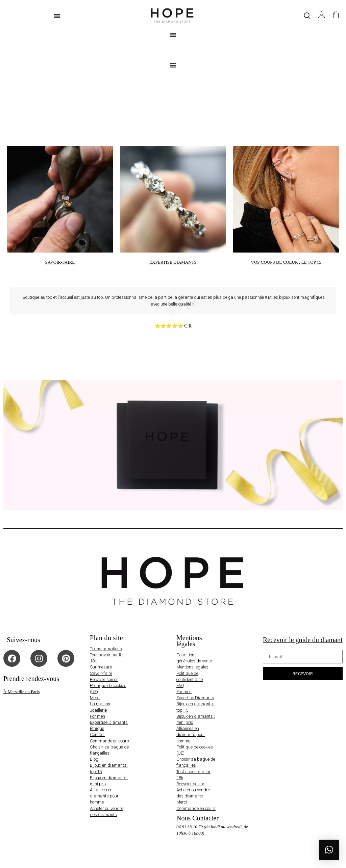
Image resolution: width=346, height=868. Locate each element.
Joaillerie (98, 710)
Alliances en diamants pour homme (104, 796)
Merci (95, 698)
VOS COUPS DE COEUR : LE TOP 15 (286, 262)
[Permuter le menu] (57, 16)
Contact (97, 734)
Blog (94, 759)
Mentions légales (192, 667)
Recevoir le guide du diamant (303, 640)
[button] (329, 850)
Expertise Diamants (109, 722)
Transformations (106, 649)
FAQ (180, 686)
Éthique (97, 728)
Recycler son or (104, 679)
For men (97, 716)
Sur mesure (101, 667)
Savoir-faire (101, 673)
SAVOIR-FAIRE (60, 262)
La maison (100, 704)
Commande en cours (109, 741)
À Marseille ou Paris (21, 692)
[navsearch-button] (307, 16)
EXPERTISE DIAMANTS (173, 262)
